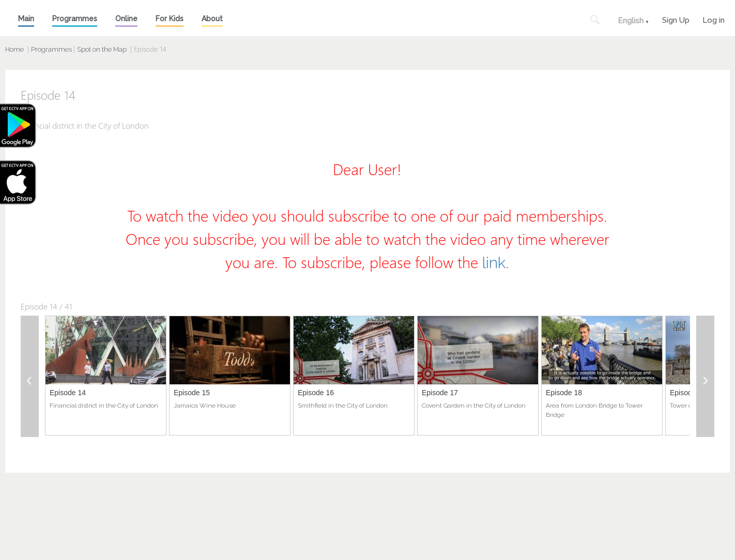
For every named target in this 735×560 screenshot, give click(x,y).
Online (126, 19)
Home (14, 49)
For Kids (170, 19)
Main (26, 19)
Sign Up (676, 19)
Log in (714, 19)
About (212, 19)
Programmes (75, 19)
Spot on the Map (102, 49)
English (631, 21)
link (494, 263)
